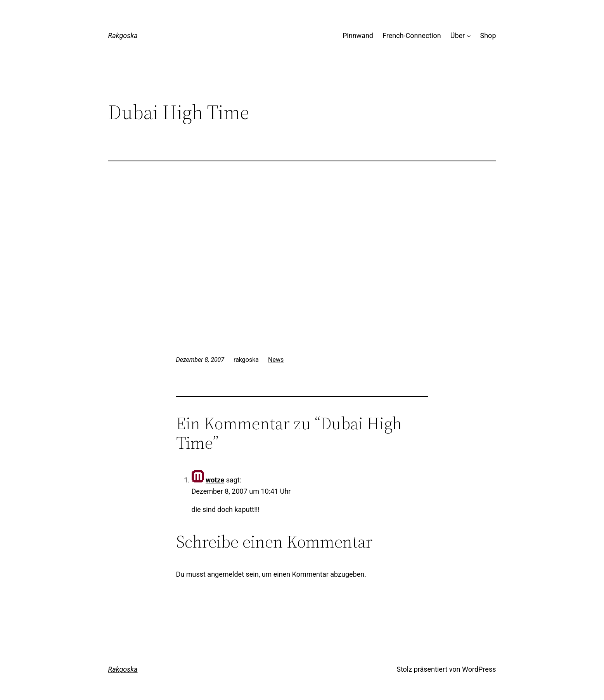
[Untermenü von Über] (469, 36)
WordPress (479, 669)
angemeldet (226, 574)
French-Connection (412, 35)
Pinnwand (358, 35)
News (276, 360)
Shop (488, 35)
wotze (215, 480)
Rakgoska (123, 35)
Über (458, 35)
